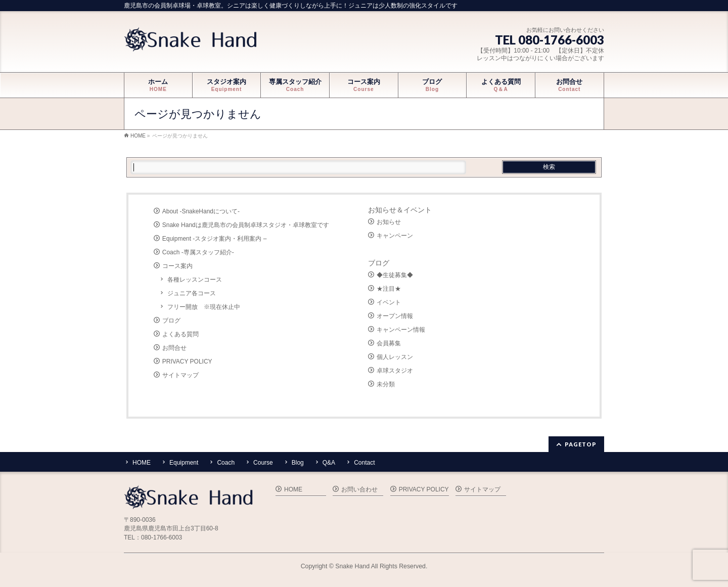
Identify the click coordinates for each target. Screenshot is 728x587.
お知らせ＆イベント (400, 210)
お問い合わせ (359, 489)
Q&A (329, 463)
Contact (364, 463)
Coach (226, 463)
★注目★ (389, 289)
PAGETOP (581, 444)
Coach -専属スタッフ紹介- (198, 252)
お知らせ (389, 222)
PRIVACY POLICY (187, 362)
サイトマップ (180, 375)
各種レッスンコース (195, 280)
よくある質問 (180, 334)
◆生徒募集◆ (395, 275)
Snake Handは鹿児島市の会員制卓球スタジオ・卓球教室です (246, 225)
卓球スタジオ (395, 371)
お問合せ (174, 348)
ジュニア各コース (192, 293)
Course (263, 463)
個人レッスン (395, 357)
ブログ (171, 321)
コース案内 (177, 266)
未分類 (386, 384)
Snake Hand (352, 566)
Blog (298, 463)
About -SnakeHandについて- (201, 211)
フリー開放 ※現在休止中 (204, 307)
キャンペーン (395, 236)
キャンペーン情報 (401, 330)
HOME (142, 463)
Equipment (184, 463)
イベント (389, 302)
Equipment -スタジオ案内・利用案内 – (215, 239)
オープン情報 (395, 316)
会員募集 (389, 343)
